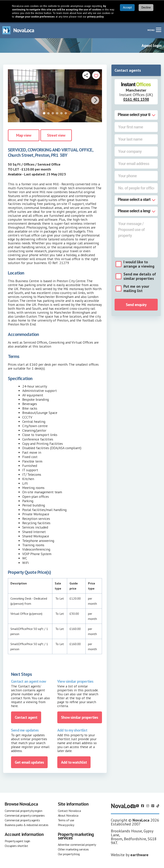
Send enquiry (136, 305)
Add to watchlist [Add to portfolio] (74, 762)
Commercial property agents (22, 820)
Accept (127, 8)
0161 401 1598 (136, 99)
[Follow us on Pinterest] (153, 806)
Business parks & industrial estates (27, 825)
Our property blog (69, 854)
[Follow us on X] (137, 806)
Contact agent (26, 717)
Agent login (152, 45)
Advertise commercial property (77, 845)
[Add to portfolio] (96, 75)
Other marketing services (73, 849)
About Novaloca (68, 815)
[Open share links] (86, 75)
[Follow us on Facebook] (143, 806)
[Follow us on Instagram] (148, 806)
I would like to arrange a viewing (139, 264)
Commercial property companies (25, 815)
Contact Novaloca (69, 811)
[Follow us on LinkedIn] (132, 806)
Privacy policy (66, 825)
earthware (139, 855)
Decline (146, 8)
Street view (56, 135)
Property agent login (17, 841)
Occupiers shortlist (16, 846)
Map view (24, 135)
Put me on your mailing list (136, 288)
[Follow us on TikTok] (158, 806)
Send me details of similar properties (140, 276)
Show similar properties (80, 717)
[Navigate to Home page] (18, 30)
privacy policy (95, 17)
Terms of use (66, 820)
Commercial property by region (23, 811)
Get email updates (29, 762)
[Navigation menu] (158, 30)
